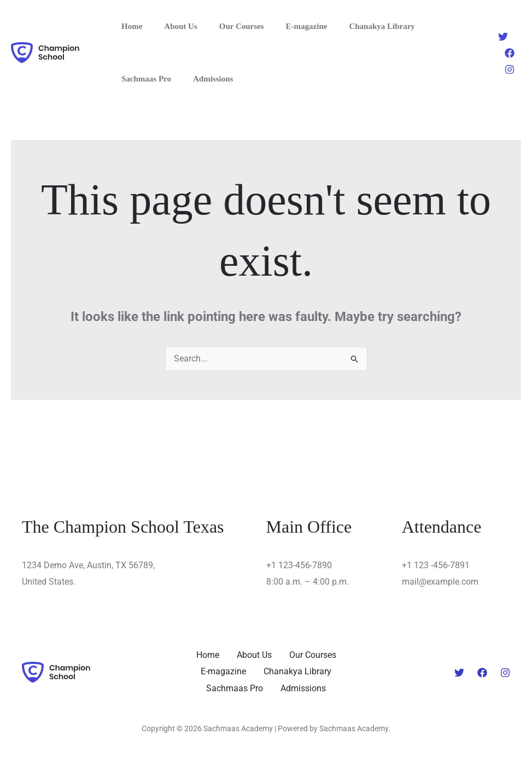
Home (129, 26)
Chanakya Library (357, 26)
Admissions (139, 79)
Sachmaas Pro (432, 26)
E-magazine (288, 26)
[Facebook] (510, 53)
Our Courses (228, 26)
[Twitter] (503, 37)
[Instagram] (510, 69)
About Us (172, 26)
